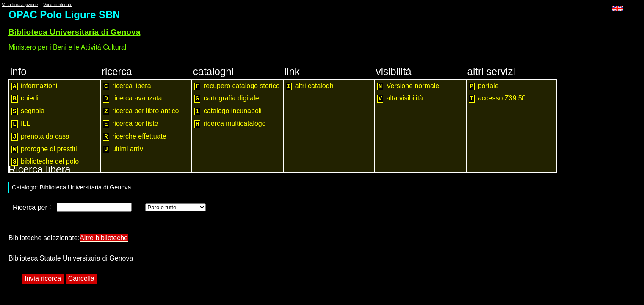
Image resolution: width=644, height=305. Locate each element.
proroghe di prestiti (44, 149)
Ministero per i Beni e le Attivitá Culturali (68, 47)
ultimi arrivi (124, 149)
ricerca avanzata (132, 98)
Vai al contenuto (58, 4)
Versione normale (408, 86)
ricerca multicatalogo (230, 124)
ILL (21, 124)
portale (484, 86)
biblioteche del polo (45, 162)
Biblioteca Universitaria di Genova (74, 32)
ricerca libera (127, 86)
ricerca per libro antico (141, 111)
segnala (28, 111)
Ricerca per (31, 207)
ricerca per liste (131, 124)
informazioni (34, 86)
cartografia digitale (227, 98)
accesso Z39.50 (497, 98)
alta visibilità (400, 98)
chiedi (25, 98)
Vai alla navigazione (20, 4)
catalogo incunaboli (228, 111)
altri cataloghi (310, 86)
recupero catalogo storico (237, 86)
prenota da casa (40, 137)
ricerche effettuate (135, 137)
